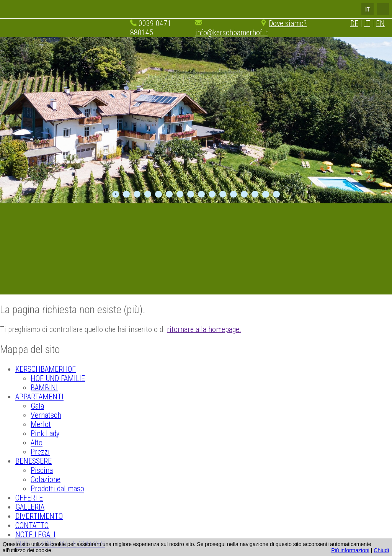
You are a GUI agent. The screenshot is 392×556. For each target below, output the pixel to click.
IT (367, 23)
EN (380, 23)
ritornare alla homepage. (204, 329)
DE (354, 23)
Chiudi (381, 550)
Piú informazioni (350, 550)
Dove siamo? (288, 23)
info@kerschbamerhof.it (232, 33)
